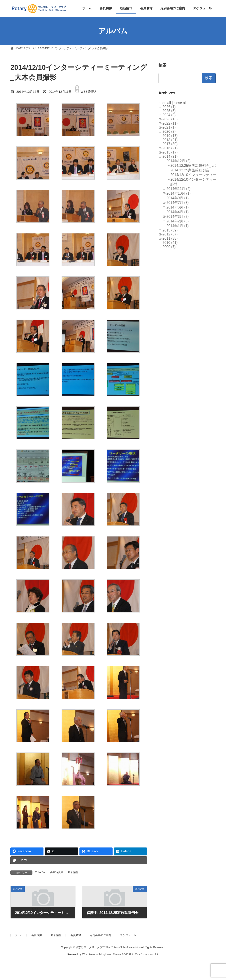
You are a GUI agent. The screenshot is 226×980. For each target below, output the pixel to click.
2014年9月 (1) (178, 198)
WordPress (89, 954)
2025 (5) (169, 111)
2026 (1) (169, 107)
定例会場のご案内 (100, 935)
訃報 (174, 184)
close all (180, 103)
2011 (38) (170, 238)
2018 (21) (170, 140)
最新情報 (73, 872)
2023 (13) (170, 119)
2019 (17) (170, 136)
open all (165, 103)
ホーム (19, 935)
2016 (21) (170, 148)
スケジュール (128, 935)
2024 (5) (169, 115)
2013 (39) (170, 230)
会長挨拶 (37, 935)
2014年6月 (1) (178, 207)
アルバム (40, 872)
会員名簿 (76, 935)
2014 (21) (170, 156)
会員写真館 (57, 872)
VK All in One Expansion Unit (141, 954)
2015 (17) (170, 152)
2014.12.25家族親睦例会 (190, 170)
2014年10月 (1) (178, 193)
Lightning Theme (111, 954)
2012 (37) (170, 234)
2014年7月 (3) (178, 203)
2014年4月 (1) (178, 212)
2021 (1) (169, 128)
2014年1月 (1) (178, 226)
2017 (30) (170, 144)
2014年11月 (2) (178, 189)
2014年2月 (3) (178, 221)
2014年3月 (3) (178, 217)
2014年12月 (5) (178, 161)
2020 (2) (169, 132)
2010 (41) (170, 243)
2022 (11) (170, 123)
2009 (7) (169, 247)
